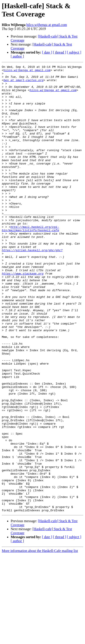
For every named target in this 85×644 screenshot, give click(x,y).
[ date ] (47, 52)
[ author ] (17, 56)
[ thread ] (60, 52)
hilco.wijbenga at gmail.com (47, 25)
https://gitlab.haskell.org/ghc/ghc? (32, 287)
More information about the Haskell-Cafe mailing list (40, 640)
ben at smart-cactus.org (23, 83)
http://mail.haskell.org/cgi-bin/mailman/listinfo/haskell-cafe (30, 261)
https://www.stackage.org (23, 315)
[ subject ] (74, 52)
